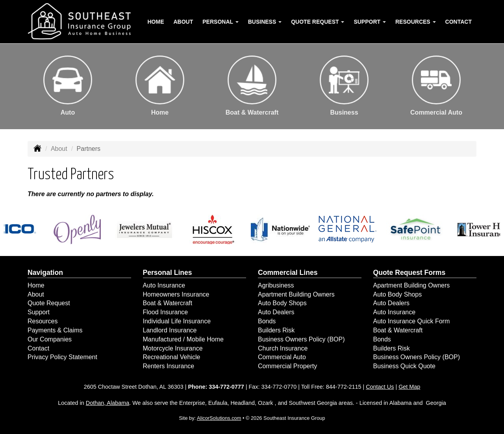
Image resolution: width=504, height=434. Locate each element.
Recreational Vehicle (172, 357)
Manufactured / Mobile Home (183, 339)
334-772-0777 (226, 387)
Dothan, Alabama (107, 403)
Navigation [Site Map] (45, 273)
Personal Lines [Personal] (168, 273)
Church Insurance (283, 348)
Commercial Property (287, 366)
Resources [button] (416, 22)
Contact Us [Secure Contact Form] (380, 387)
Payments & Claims (55, 330)
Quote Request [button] (318, 22)
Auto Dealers (276, 312)
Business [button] (265, 22)
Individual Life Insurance (177, 321)
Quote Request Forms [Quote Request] (409, 273)
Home (156, 22)
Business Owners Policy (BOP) (301, 339)
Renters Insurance (169, 366)
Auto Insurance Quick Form (412, 321)
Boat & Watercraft (168, 303)
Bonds (267, 321)
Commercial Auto (282, 357)
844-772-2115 (344, 387)
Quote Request (49, 303)
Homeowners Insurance (176, 294)
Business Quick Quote (404, 366)
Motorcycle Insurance (173, 348)
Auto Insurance (164, 285)
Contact (459, 22)
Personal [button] (220, 22)
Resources (43, 321)
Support (39, 312)
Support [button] (370, 22)
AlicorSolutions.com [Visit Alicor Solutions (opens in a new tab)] (219, 418)
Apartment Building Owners (296, 294)
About (183, 22)
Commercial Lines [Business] (288, 273)
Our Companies (50, 339)
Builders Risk (276, 330)
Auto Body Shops (282, 303)
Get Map (409, 387)
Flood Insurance (166, 312)
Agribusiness (276, 285)
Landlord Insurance (170, 330)
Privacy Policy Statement (62, 357)
